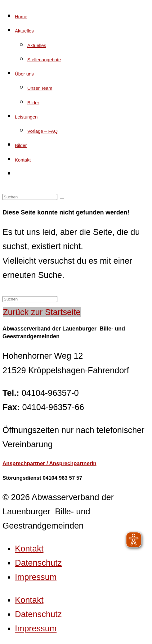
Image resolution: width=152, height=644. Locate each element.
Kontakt (23, 160)
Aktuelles (24, 31)
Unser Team (40, 88)
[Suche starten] (62, 198)
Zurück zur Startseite (42, 312)
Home (21, 17)
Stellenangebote (44, 60)
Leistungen (26, 117)
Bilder (33, 103)
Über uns (24, 74)
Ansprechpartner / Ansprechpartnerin (49, 463)
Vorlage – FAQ (42, 131)
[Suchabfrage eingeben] (30, 197)
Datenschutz (38, 563)
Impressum (36, 577)
